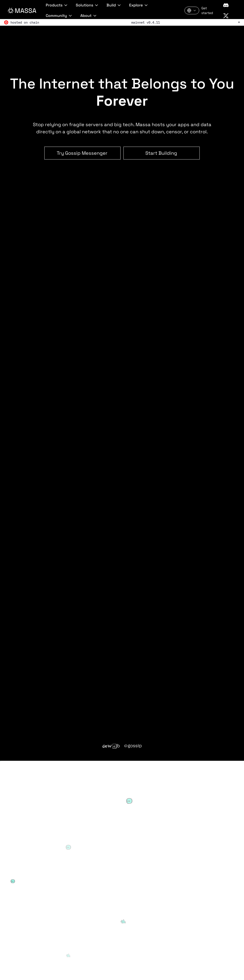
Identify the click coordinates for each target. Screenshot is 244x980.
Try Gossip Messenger (82, 153)
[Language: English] (192, 11)
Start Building (161, 153)
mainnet (138, 22)
